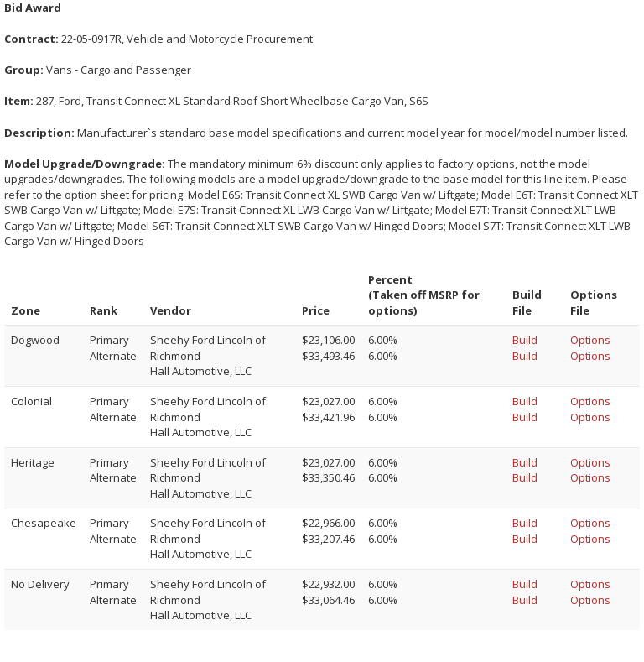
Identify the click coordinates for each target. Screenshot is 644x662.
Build (525, 340)
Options (590, 340)
